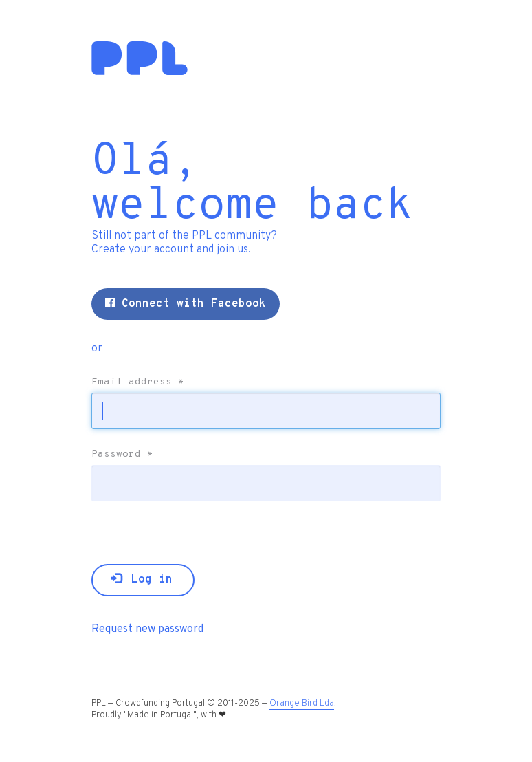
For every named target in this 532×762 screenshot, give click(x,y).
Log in (142, 580)
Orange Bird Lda (302, 704)
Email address (138, 382)
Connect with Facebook (186, 304)
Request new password (147, 629)
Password (122, 455)
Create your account (143, 250)
